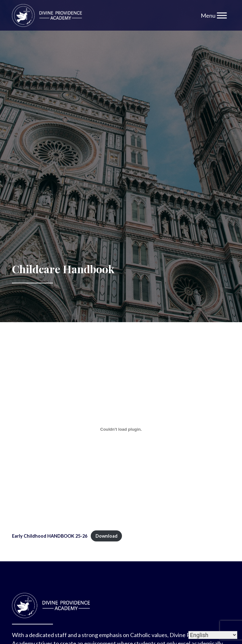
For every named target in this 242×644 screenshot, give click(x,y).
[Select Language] (213, 635)
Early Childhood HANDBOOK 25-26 (50, 536)
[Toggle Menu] (222, 15)
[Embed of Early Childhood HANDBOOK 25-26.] (121, 429)
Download (107, 536)
